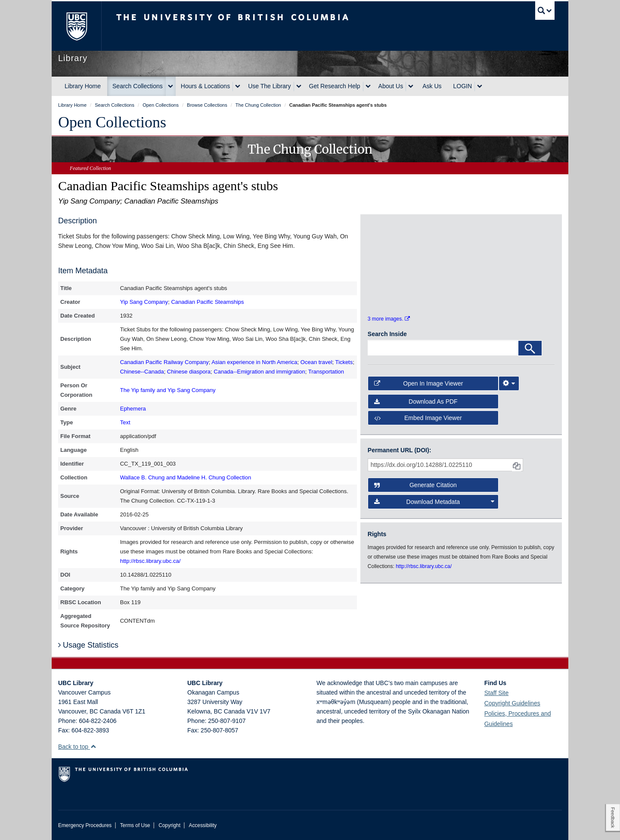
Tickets (344, 362)
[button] (93, 746)
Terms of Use (135, 825)
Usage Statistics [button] (88, 645)
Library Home (83, 86)
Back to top (77, 747)
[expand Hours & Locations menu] (238, 86)
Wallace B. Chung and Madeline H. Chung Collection (186, 477)
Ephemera (133, 409)
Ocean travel (316, 362)
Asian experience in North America (254, 362)
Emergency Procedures (85, 825)
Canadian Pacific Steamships (207, 302)
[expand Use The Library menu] (299, 86)
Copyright (169, 825)
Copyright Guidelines (512, 703)
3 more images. (389, 324)
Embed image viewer (418, 423)
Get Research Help (335, 86)
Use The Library (269, 86)
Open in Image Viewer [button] (419, 388)
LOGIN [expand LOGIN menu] (463, 86)
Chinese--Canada (142, 372)
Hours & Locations (205, 86)
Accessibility (203, 825)
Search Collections (138, 86)
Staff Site (497, 693)
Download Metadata (434, 506)
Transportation (326, 372)
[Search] (530, 353)
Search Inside (387, 339)
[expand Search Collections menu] (170, 86)
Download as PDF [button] (416, 406)
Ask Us (432, 86)
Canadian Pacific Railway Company (164, 362)
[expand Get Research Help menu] (368, 86)
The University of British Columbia (76, 26)
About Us (391, 86)
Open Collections (112, 122)
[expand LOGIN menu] (480, 86)
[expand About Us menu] (411, 86)
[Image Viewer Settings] (509, 388)
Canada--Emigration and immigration (259, 372)
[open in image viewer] (391, 245)
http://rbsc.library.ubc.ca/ (150, 561)
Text (125, 422)
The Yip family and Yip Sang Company (168, 390)
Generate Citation (415, 490)
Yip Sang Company (144, 302)
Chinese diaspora (189, 372)
